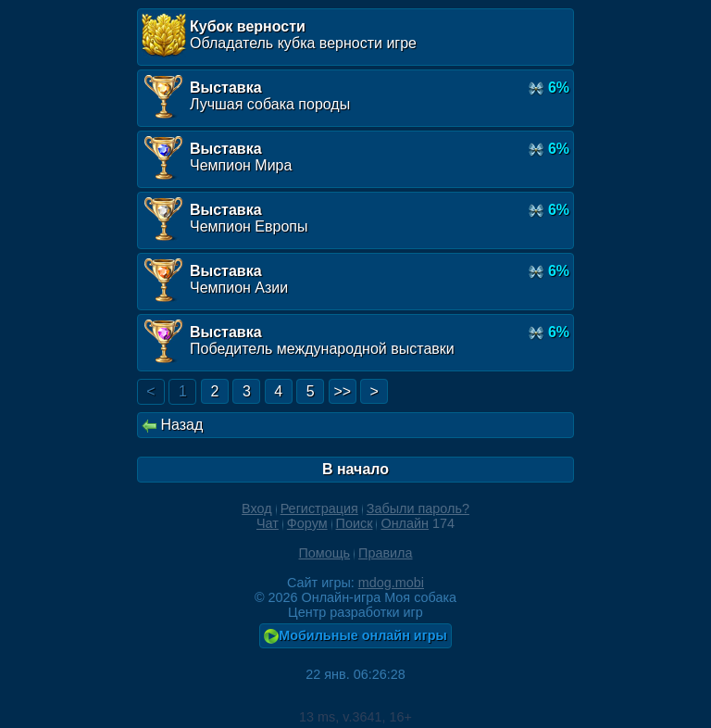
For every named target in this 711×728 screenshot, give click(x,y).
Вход (257, 508)
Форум (307, 523)
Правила (385, 553)
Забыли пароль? (418, 508)
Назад (172, 425)
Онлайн (405, 523)
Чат (268, 523)
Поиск (355, 523)
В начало (355, 469)
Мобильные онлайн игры (355, 636)
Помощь (324, 553)
